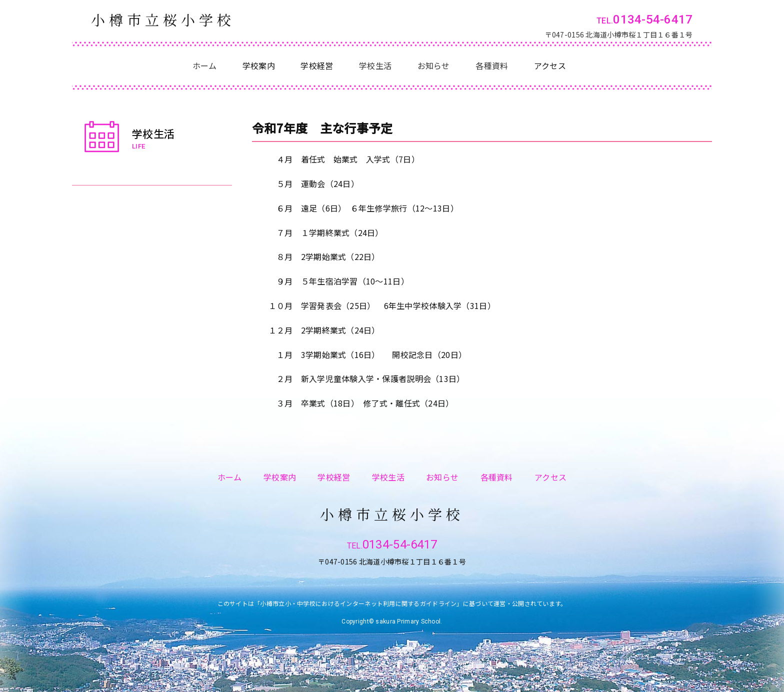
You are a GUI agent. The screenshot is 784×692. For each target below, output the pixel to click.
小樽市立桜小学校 (163, 20)
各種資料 (492, 65)
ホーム (205, 65)
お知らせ (434, 65)
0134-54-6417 (653, 19)
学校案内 (280, 477)
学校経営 (334, 477)
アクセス (550, 477)
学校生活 (375, 65)
